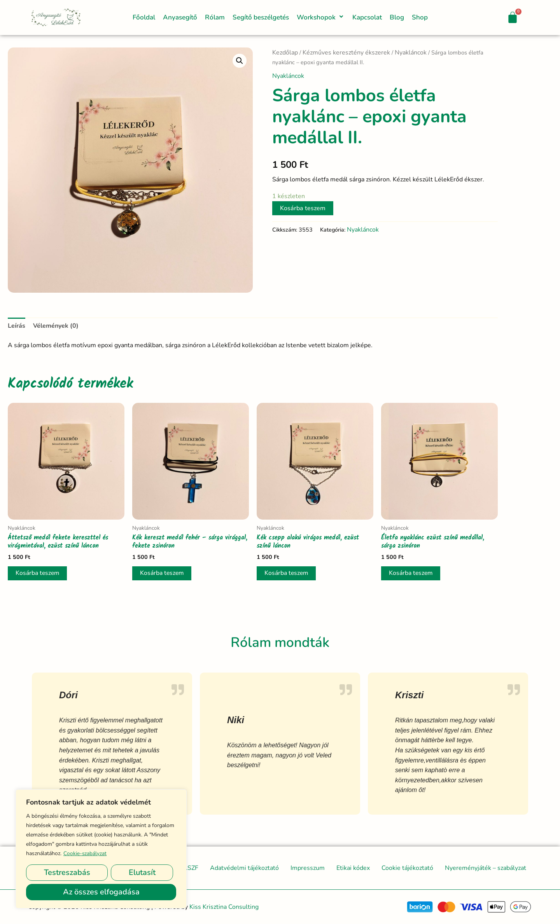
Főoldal (144, 17)
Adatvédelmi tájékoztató (244, 868)
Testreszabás (67, 872)
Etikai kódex (353, 868)
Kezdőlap (285, 53)
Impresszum (308, 868)
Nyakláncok (411, 53)
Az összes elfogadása (101, 892)
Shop (420, 17)
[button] (336, 18)
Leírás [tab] (17, 326)
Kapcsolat (367, 17)
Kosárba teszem (303, 208)
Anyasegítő (180, 17)
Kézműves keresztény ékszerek (346, 53)
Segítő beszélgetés (261, 17)
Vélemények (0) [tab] (56, 326)
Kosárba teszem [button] (38, 574)
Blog (397, 17)
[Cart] (513, 18)
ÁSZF (191, 868)
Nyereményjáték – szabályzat (486, 868)
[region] (101, 849)
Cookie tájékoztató (407, 868)
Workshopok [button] (321, 17)
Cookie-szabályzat (85, 853)
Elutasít (142, 872)
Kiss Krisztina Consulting (224, 907)
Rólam (215, 17)
